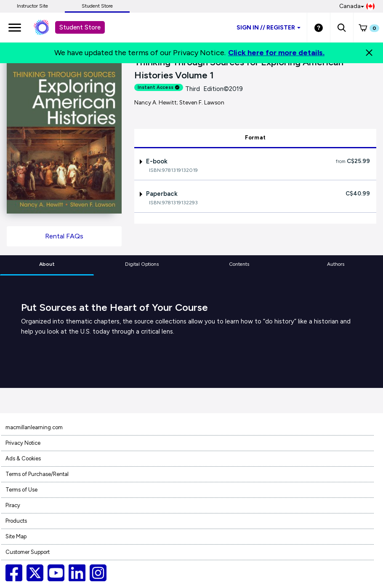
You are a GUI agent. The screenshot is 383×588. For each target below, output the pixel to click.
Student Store (97, 6)
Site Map (16, 536)
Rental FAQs (64, 236)
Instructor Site (32, 6)
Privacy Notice (23, 443)
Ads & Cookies (23, 458)
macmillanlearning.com (34, 427)
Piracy (13, 505)
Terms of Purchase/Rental (37, 474)
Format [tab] (255, 138)
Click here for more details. (276, 53)
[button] (342, 27)
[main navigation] (15, 27)
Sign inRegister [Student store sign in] (269, 28)
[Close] (369, 53)
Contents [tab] (239, 264)
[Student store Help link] (319, 27)
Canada (357, 6)
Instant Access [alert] (159, 87)
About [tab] (47, 264)
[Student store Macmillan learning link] (48, 27)
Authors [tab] (336, 264)
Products (16, 521)
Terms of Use (21, 490)
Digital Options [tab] (142, 264)
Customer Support (28, 552)
